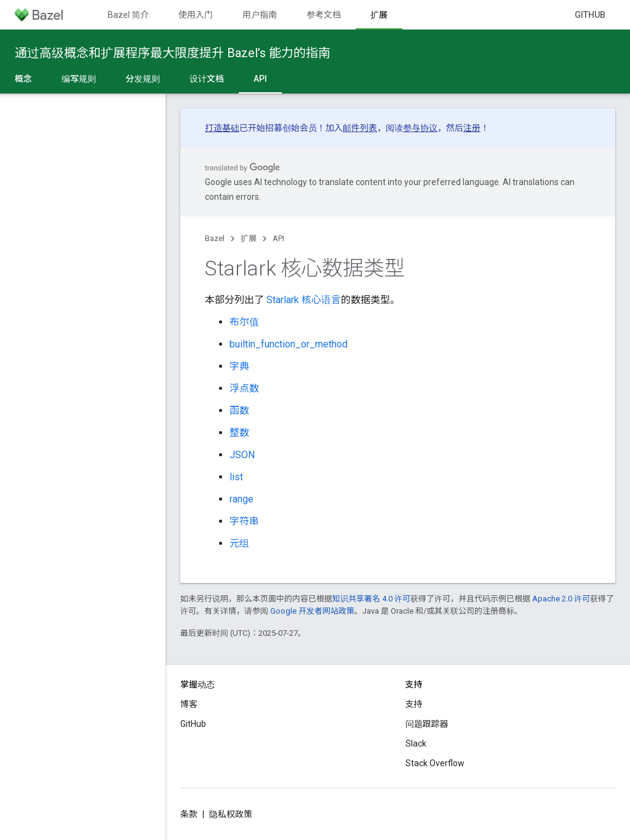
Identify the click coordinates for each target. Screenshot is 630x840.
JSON (242, 455)
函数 (239, 410)
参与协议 (420, 128)
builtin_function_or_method (289, 344)
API (278, 238)
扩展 (249, 238)
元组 (239, 543)
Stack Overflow (435, 763)
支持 (414, 704)
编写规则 (79, 79)
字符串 (244, 521)
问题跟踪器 (427, 724)
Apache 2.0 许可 (561, 599)
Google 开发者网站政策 (312, 611)
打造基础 (222, 128)
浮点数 (244, 388)
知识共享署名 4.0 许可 (371, 599)
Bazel (215, 238)
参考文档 (324, 15)
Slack (416, 743)
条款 (189, 814)
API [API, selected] (260, 79)
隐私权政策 (231, 814)
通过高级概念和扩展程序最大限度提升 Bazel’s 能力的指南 (173, 53)
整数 (239, 433)
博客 (189, 704)
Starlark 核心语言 (304, 300)
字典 (239, 366)
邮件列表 (360, 128)
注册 (472, 128)
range (241, 499)
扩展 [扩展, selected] (379, 15)
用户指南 (260, 15)
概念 (23, 79)
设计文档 (207, 79)
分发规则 (143, 79)
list (236, 477)
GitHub (590, 15)
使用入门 (196, 15)
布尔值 (244, 322)
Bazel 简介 (128, 15)
